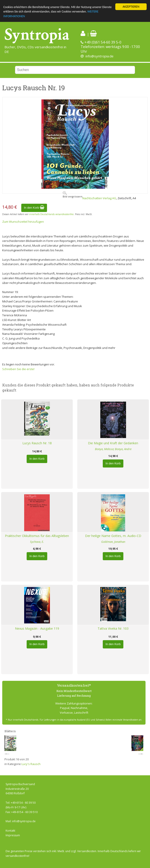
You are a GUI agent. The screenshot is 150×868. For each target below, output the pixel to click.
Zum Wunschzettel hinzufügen (23, 222)
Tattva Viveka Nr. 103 (113, 628)
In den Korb (34, 208)
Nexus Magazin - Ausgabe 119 (37, 628)
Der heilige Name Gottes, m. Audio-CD (113, 536)
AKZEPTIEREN (131, 7)
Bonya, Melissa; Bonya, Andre (113, 449)
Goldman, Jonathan (113, 542)
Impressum (13, 835)
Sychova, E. (37, 542)
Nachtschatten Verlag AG (99, 198)
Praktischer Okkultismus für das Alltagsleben (37, 536)
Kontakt (10, 831)
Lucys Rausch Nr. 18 (37, 443)
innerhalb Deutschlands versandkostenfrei (51, 214)
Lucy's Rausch (31, 764)
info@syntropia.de (100, 56)
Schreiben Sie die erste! (18, 369)
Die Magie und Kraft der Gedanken (113, 443)
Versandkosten (87, 851)
